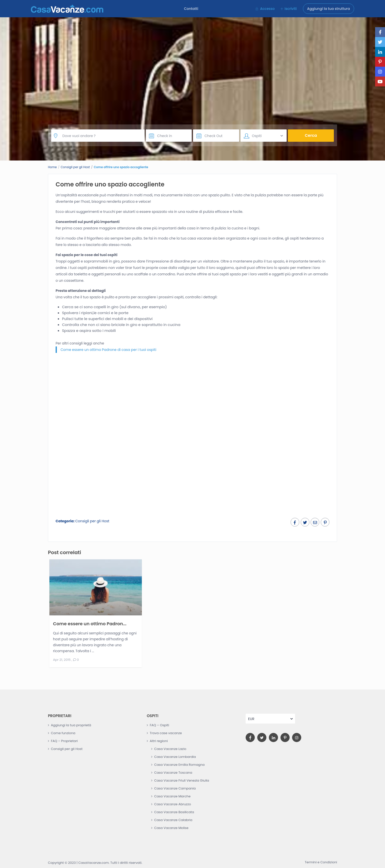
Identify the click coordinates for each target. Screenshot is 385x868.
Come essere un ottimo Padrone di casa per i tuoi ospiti (108, 350)
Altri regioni (159, 741)
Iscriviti (290, 9)
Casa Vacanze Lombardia (175, 757)
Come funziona (63, 733)
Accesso (267, 9)
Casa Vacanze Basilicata (174, 812)
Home (52, 167)
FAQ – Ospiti (159, 725)
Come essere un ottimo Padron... (90, 623)
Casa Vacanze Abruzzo (173, 804)
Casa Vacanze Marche (172, 796)
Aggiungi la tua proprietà (71, 725)
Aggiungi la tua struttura (329, 9)
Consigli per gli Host (75, 167)
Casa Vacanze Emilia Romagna (179, 765)
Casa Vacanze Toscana (173, 773)
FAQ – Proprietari (64, 741)
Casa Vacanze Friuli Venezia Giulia (182, 780)
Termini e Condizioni (321, 862)
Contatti (191, 9)
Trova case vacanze (166, 733)
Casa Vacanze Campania (175, 788)
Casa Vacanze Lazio (170, 749)
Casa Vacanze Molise (171, 828)
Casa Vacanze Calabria (173, 820)
